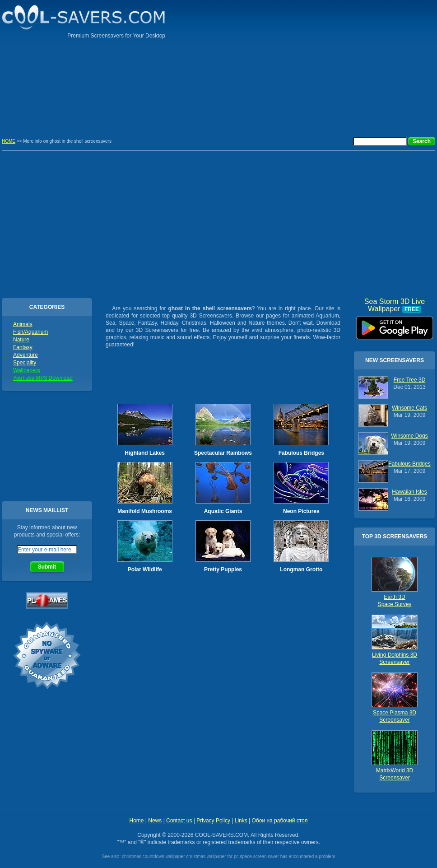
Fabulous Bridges (301, 453)
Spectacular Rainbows (223, 453)
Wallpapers (27, 370)
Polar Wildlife (145, 569)
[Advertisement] (373, 63)
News (155, 821)
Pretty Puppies (223, 569)
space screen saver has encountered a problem (287, 856)
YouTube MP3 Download (43, 378)
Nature (21, 340)
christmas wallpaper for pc (212, 856)
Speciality (25, 363)
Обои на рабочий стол (280, 821)
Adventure (26, 355)
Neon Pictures (301, 511)
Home (136, 821)
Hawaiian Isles (409, 492)
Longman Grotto (301, 569)
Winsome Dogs (409, 436)
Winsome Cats (409, 408)
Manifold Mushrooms (145, 511)
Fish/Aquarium (30, 332)
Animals (23, 324)
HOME (9, 141)
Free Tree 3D (410, 380)
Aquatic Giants (223, 511)
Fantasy (23, 347)
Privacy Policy (213, 821)
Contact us (179, 821)
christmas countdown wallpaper (153, 856)
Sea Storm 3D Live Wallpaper (395, 325)
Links (241, 821)
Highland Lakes (145, 453)
